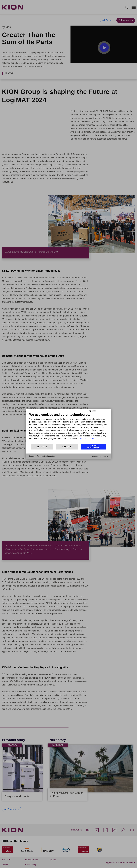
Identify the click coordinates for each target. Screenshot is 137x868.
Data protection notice (46, 456)
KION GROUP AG (88, 438)
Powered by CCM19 (100, 456)
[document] (68, 428)
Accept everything (94, 447)
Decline (67, 447)
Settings (42, 447)
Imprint (32, 456)
